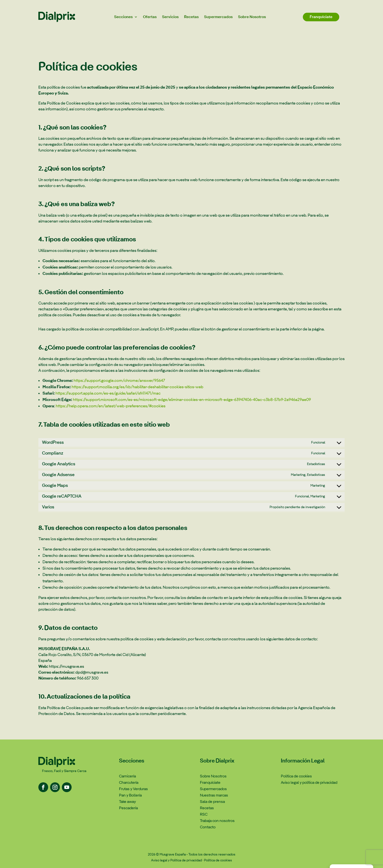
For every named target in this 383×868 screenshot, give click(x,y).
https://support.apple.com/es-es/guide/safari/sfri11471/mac (108, 393)
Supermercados (218, 17)
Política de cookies (218, 860)
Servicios (170, 17)
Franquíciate (321, 17)
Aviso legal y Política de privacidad (176, 860)
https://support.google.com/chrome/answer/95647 (119, 380)
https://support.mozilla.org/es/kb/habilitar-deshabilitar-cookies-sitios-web (137, 387)
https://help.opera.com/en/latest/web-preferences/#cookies (111, 406)
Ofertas (150, 17)
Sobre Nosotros (252, 17)
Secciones (123, 17)
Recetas (191, 17)
